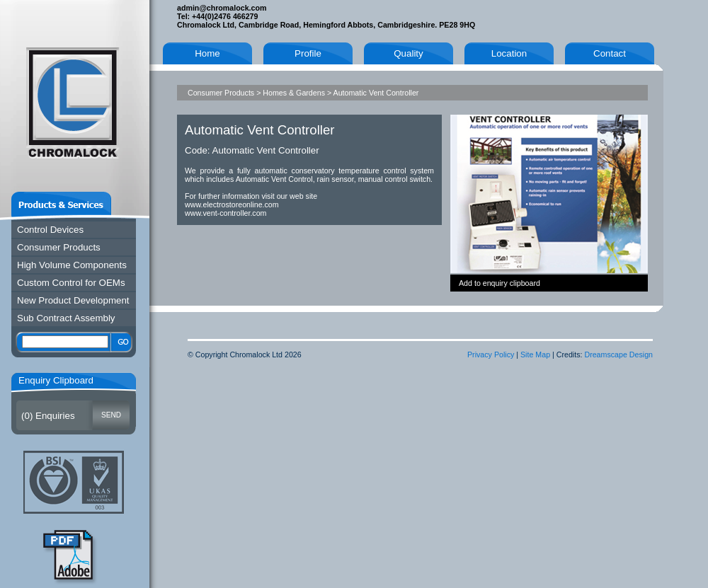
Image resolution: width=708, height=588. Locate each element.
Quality (408, 53)
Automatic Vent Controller (376, 93)
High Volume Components (72, 265)
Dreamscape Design (618, 354)
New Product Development (73, 300)
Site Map (535, 354)
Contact (610, 53)
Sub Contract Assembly (66, 318)
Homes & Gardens (294, 93)
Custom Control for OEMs (71, 283)
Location (509, 53)
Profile (308, 53)
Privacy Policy (491, 354)
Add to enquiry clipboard (499, 283)
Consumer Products (59, 247)
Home (207, 53)
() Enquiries (48, 416)
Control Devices (50, 230)
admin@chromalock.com (222, 8)
